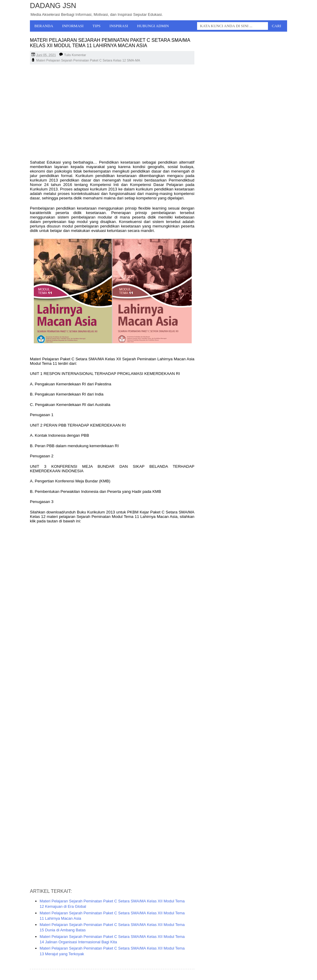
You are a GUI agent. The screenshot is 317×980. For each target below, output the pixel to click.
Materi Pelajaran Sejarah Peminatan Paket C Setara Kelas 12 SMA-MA (88, 60)
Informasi (73, 26)
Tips (96, 26)
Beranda (44, 26)
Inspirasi (119, 26)
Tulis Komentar (75, 55)
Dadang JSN (53, 6)
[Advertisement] (112, 112)
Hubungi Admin (153, 26)
